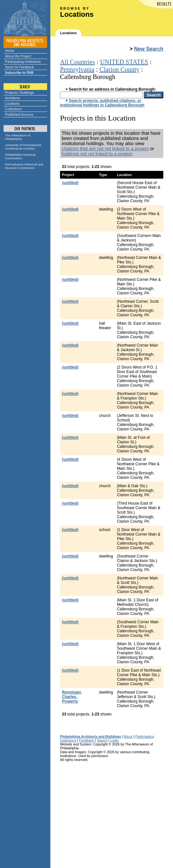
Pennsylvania (77, 69)
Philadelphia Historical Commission (20, 156)
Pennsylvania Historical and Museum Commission (24, 166)
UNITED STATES (124, 62)
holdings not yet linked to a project (97, 154)
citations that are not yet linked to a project (105, 149)
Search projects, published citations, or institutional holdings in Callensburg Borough (102, 103)
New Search (149, 49)
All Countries (77, 62)
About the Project (18, 56)
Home (10, 51)
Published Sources (19, 114)
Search (102, 740)
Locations (12, 104)
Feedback (86, 740)
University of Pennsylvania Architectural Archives (23, 147)
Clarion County (119, 69)
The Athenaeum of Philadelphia (18, 137)
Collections (14, 109)
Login (115, 740)
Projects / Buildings (20, 93)
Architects (13, 98)
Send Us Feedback (20, 67)
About (128, 736)
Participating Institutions (23, 62)
